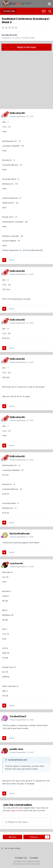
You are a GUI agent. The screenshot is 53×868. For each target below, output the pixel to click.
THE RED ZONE (28, 38)
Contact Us (21, 858)
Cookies (34, 858)
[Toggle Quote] (6, 760)
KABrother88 (11, 35)
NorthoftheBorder (20, 534)
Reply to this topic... (17, 822)
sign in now (16, 810)
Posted (22, 116)
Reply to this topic (27, 47)
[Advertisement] (26, 80)
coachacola (16, 563)
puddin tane (16, 749)
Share (13, 837)
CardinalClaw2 (18, 716)
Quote (12, 260)
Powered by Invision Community (27, 864)
